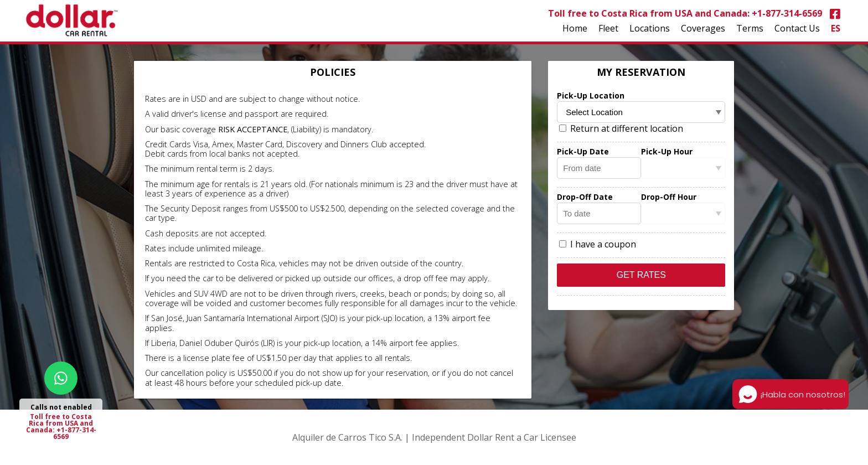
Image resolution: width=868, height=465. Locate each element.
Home (575, 28)
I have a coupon (598, 244)
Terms (750, 28)
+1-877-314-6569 (787, 13)
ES (836, 28)
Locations (650, 28)
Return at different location (621, 128)
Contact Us (797, 28)
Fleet (608, 28)
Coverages (703, 28)
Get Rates (641, 275)
